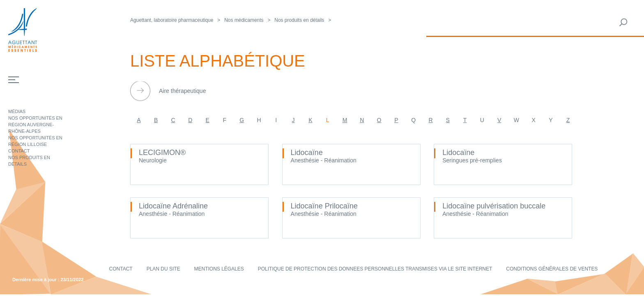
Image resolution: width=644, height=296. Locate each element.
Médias (17, 111)
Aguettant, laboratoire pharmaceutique (172, 20)
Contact (19, 151)
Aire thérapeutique (182, 91)
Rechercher (623, 23)
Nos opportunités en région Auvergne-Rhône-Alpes (35, 125)
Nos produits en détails (299, 20)
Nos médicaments (244, 20)
